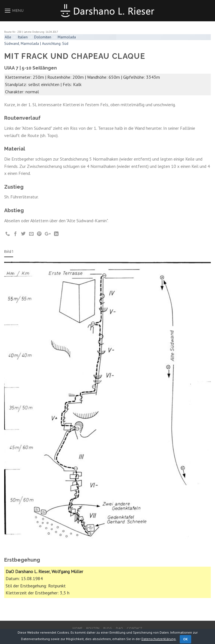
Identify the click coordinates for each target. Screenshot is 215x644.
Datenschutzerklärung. (159, 639)
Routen (93, 628)
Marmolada (67, 37)
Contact (135, 628)
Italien (23, 37)
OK (185, 639)
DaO (120, 628)
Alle (8, 37)
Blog (108, 628)
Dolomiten (43, 37)
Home (77, 628)
